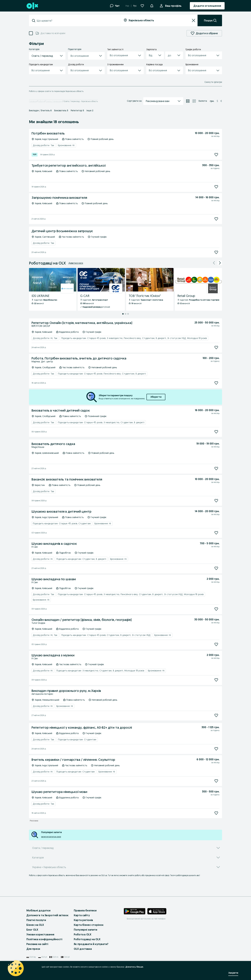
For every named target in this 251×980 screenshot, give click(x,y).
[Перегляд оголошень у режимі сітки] (194, 101)
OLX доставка (83, 949)
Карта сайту (82, 915)
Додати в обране (204, 33)
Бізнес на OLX (35, 925)
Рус (135, 6)
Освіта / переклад (54, 101)
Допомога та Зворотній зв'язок (47, 915)
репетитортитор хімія (51, 837)
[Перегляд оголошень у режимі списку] (188, 101)
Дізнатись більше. (134, 967)
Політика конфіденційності (44, 939)
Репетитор (77, 110)
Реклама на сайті (37, 944)
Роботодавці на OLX (87, 939)
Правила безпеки (85, 910)
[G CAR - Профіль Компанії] (101, 289)
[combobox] (77, 21)
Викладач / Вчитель (40, 110)
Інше (90, 110)
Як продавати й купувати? (91, 944)
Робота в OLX (83, 934)
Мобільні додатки (38, 910)
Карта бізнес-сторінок (89, 925)
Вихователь (61, 110)
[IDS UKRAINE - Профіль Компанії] (53, 289)
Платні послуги (36, 920)
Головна (33, 101)
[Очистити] (194, 20)
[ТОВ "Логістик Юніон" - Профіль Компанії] (150, 289)
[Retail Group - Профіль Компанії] (198, 289)
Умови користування (40, 934)
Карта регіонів (83, 920)
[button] (152, 5)
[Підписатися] (216, 155)
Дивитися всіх (76, 263)
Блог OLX (32, 930)
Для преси (33, 949)
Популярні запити (85, 930)
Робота (41, 101)
